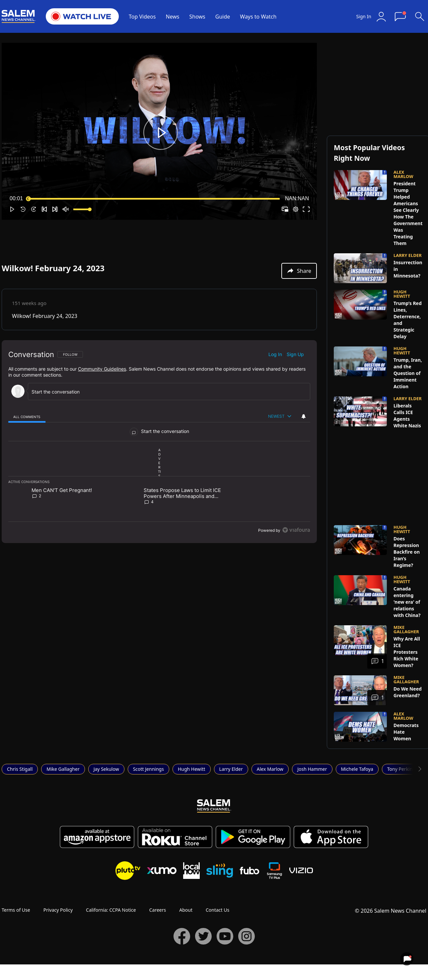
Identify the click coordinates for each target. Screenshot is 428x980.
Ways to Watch (258, 17)
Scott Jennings (148, 769)
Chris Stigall (20, 769)
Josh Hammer (312, 769)
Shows (197, 17)
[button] (161, 133)
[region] (159, 442)
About (186, 910)
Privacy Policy (58, 910)
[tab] (27, 417)
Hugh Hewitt (192, 769)
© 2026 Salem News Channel (391, 911)
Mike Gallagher (63, 769)
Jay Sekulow (106, 769)
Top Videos (142, 17)
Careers (158, 910)
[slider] (154, 199)
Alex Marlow (270, 769)
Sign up (295, 354)
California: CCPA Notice (111, 910)
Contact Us (217, 910)
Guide (223, 17)
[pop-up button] (296, 209)
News (172, 17)
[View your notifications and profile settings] (304, 416)
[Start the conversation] (166, 392)
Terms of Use (16, 910)
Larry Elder (231, 769)
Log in (275, 354)
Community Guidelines (102, 369)
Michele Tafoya (357, 769)
